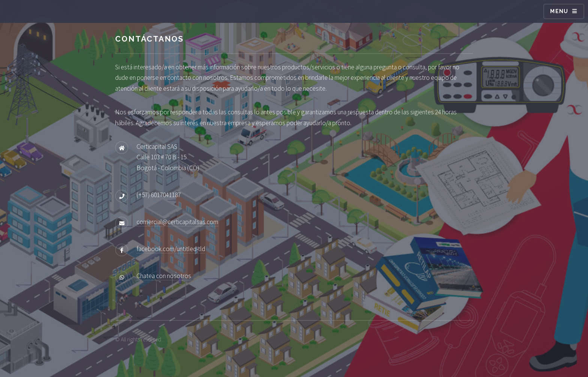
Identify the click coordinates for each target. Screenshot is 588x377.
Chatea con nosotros (164, 276)
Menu (559, 11)
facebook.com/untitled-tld (171, 249)
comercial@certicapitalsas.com (177, 222)
